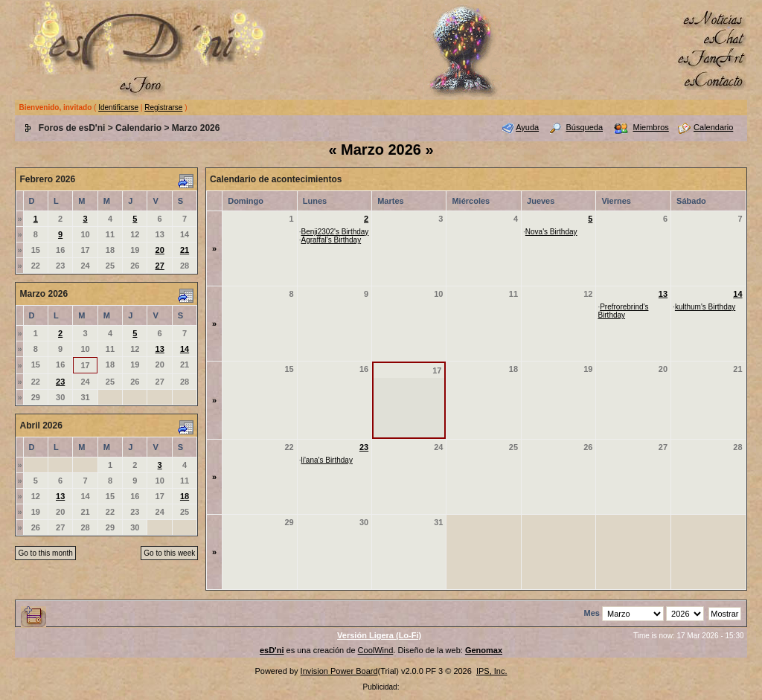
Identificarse (118, 107)
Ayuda (527, 127)
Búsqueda (585, 127)
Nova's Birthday (551, 232)
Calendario (138, 128)
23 (60, 382)
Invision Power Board (339, 671)
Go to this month (45, 553)
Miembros (650, 127)
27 (160, 266)
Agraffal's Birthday (332, 240)
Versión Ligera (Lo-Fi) (379, 635)
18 (185, 496)
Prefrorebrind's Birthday (623, 311)
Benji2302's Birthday (335, 232)
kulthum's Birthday (705, 307)
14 (185, 349)
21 (185, 250)
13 (160, 349)
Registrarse (163, 107)
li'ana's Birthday (327, 460)
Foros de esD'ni (72, 128)
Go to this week (169, 553)
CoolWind (376, 650)
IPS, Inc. (492, 671)
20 (160, 250)
